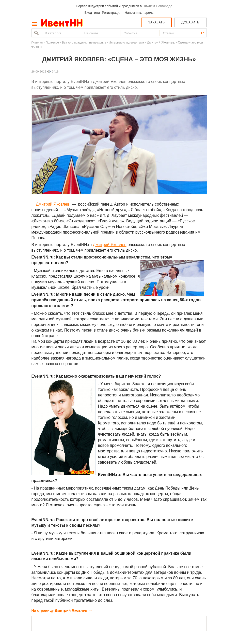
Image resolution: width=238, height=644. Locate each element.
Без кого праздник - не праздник (84, 42)
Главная (37, 42)
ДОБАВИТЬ (190, 22)
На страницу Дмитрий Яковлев (62, 610)
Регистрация (112, 13)
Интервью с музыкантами (126, 42)
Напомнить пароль (139, 13)
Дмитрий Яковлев (53, 204)
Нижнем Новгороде (158, 6)
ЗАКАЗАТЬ (157, 22)
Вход (88, 13)
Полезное (52, 42)
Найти (36, 33)
